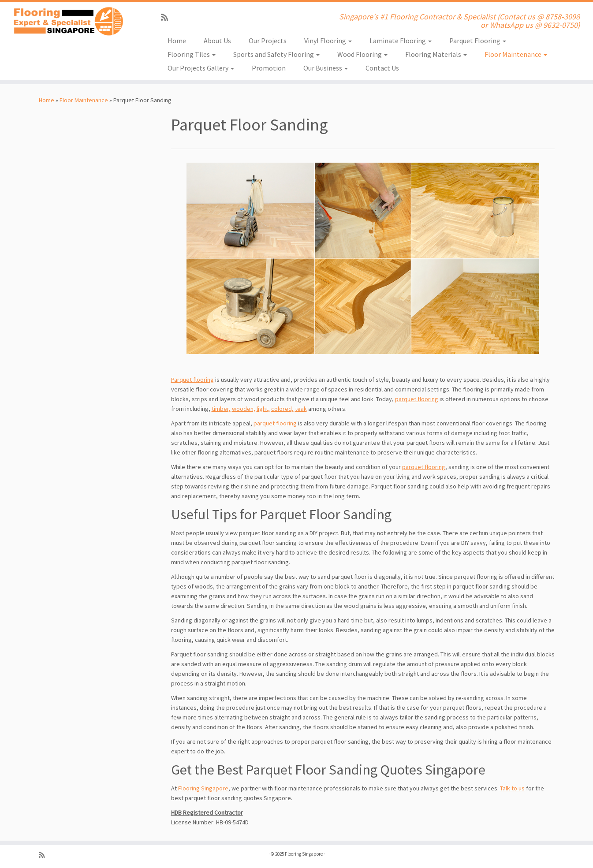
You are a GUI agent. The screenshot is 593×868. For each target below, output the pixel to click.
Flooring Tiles (192, 54)
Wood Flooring (362, 54)
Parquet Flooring (478, 41)
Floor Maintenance (516, 54)
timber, (221, 409)
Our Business (326, 68)
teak (301, 409)
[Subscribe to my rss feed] (167, 17)
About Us (217, 41)
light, (263, 409)
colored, (282, 409)
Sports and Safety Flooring (276, 54)
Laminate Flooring (401, 41)
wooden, (244, 409)
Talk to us (512, 788)
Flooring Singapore (203, 788)
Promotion (269, 68)
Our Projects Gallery (201, 68)
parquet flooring (417, 399)
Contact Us (382, 68)
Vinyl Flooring (328, 41)
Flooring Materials (436, 54)
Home (177, 41)
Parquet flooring (192, 380)
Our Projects (268, 41)
